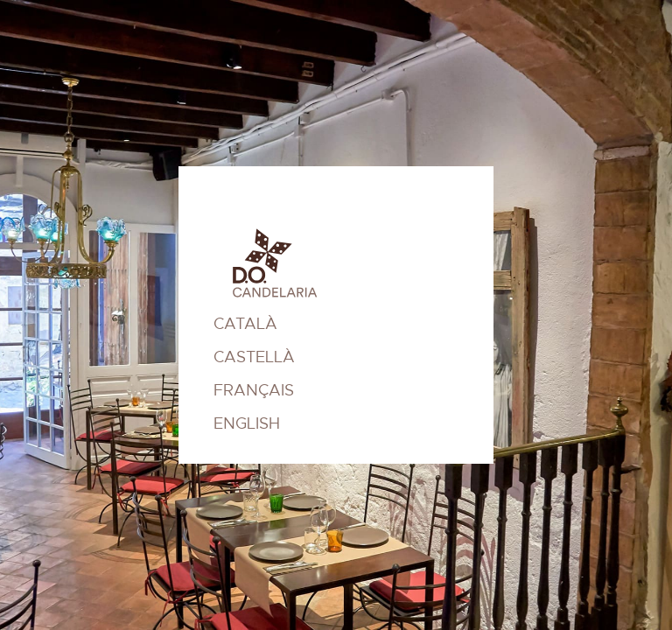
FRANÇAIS (254, 390)
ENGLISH (247, 423)
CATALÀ (245, 324)
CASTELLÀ (254, 357)
